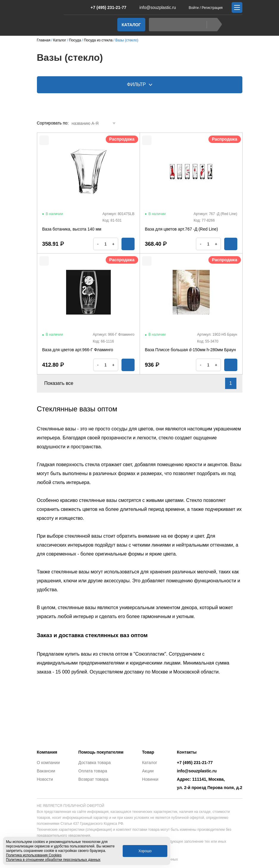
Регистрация (212, 8)
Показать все (62, 383)
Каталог (131, 25)
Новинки (150, 779)
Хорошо (145, 851)
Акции (148, 771)
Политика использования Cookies (34, 855)
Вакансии (46, 771)
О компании (48, 763)
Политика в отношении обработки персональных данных (53, 860)
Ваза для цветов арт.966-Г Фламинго (78, 350)
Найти (213, 25)
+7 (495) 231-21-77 (105, 7)
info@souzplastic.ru (154, 7)
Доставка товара (95, 763)
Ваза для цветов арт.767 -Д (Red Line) (182, 229)
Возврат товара (93, 779)
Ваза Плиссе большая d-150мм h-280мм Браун (190, 350)
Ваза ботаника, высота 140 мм (72, 229)
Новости (45, 779)
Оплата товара (93, 771)
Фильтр (139, 84)
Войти (194, 8)
